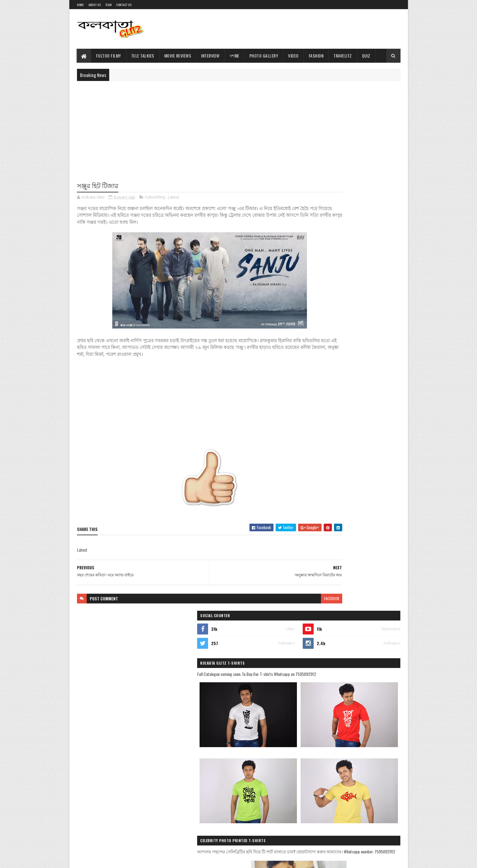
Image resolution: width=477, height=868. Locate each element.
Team (108, 5)
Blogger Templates (137, 860)
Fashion (316, 56)
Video (293, 56)
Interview (210, 56)
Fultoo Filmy (109, 56)
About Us (95, 5)
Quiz (366, 56)
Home (80, 5)
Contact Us (124, 5)
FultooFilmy (155, 198)
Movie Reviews (178, 56)
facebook (282, 599)
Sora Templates (106, 860)
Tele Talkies (143, 56)
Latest (174, 198)
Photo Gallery (264, 56)
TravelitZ (343, 56)
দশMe (235, 56)
